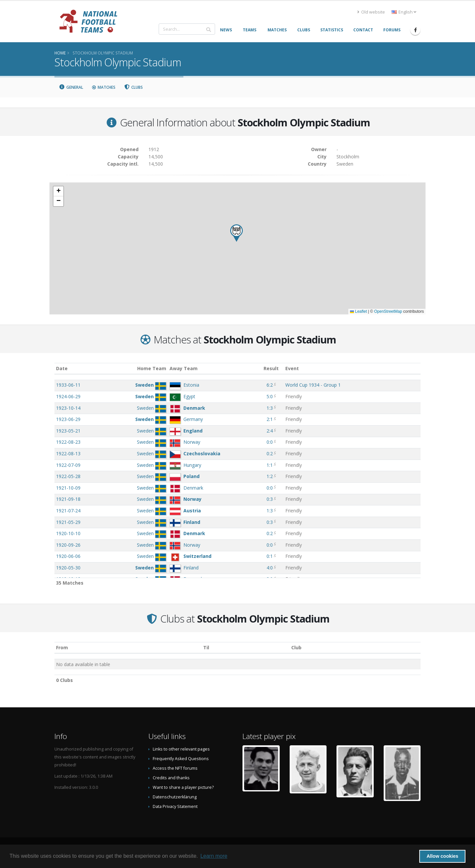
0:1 (270, 556)
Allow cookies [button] (442, 856)
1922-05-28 (68, 476)
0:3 (270, 499)
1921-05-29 (68, 522)
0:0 (270, 442)
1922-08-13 (68, 453)
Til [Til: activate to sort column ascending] (206, 647)
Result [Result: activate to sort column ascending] (271, 368)
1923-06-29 (68, 419)
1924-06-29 (68, 396)
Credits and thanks (171, 778)
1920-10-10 (68, 533)
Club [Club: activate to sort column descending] (296, 647)
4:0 (270, 568)
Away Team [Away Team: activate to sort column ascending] (184, 368)
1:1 (270, 465)
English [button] (404, 12)
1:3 (270, 408)
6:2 (270, 385)
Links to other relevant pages (181, 749)
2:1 (270, 419)
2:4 (270, 431)
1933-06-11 (68, 385)
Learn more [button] (214, 856)
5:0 (270, 396)
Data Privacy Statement (175, 806)
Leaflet (358, 311)
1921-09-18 (68, 499)
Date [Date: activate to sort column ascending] (62, 368)
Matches (104, 87)
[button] (237, 233)
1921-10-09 (68, 488)
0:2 (270, 453)
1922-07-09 (68, 465)
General (71, 87)
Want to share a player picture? (183, 787)
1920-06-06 (68, 556)
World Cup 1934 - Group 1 (313, 385)
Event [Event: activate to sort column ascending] (292, 368)
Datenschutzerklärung (175, 797)
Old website (371, 12)
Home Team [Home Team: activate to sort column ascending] (152, 368)
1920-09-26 (68, 545)
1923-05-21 (68, 431)
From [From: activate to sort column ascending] (62, 647)
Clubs (134, 87)
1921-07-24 (68, 511)
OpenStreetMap (388, 311)
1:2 (270, 476)
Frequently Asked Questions (181, 759)
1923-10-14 (68, 408)
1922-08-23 (68, 442)
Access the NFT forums (175, 768)
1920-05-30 (68, 568)
